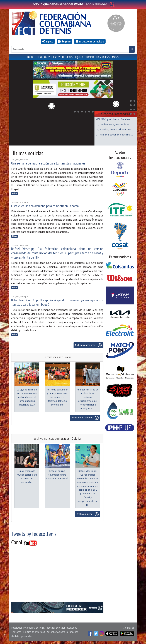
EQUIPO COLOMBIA (85, 57)
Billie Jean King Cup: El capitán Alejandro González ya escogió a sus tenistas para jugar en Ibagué (57, 302)
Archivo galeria (88, 514)
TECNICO (66, 57)
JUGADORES (102, 57)
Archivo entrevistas (85, 418)
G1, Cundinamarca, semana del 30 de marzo (115, 124)
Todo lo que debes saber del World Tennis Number (73, 4)
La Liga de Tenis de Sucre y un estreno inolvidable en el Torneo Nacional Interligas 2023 (27, 397)
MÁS (114, 57)
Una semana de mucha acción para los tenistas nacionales (48, 163)
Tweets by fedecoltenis (34, 534)
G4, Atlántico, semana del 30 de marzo (115, 129)
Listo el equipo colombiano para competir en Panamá (45, 206)
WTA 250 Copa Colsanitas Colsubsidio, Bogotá (115, 119)
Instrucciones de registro (90, 41)
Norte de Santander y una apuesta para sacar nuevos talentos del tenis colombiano (57, 397)
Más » (15, 194)
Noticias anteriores (88, 345)
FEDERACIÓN (41, 57)
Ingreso (48, 41)
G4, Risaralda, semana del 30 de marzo (115, 135)
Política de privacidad (34, 632)
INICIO (30, 57)
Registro (64, 41)
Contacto (16, 632)
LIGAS (54, 57)
